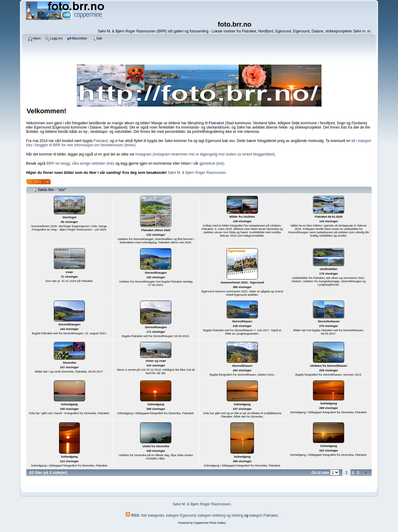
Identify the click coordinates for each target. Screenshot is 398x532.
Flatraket (101, 141)
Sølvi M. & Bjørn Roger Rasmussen (197, 173)
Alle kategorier (152, 515)
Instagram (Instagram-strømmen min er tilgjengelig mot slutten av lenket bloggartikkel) (205, 154)
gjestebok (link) (212, 163)
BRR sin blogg (58, 163)
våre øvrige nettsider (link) (93, 163)
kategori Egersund (181, 515)
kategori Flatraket (264, 515)
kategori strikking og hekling (221, 515)
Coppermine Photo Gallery (210, 523)
